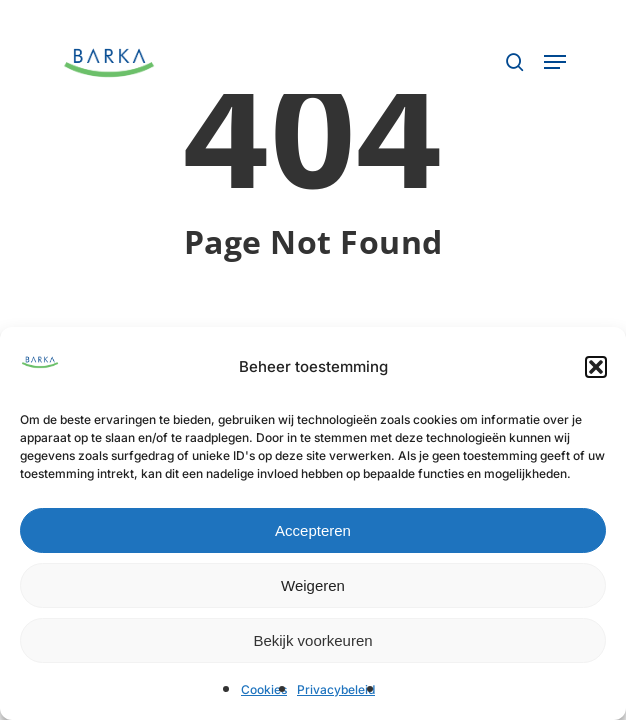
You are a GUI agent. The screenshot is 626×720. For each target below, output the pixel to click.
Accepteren (313, 530)
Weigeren (313, 585)
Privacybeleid (336, 689)
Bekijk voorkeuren (312, 640)
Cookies (264, 689)
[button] (596, 367)
